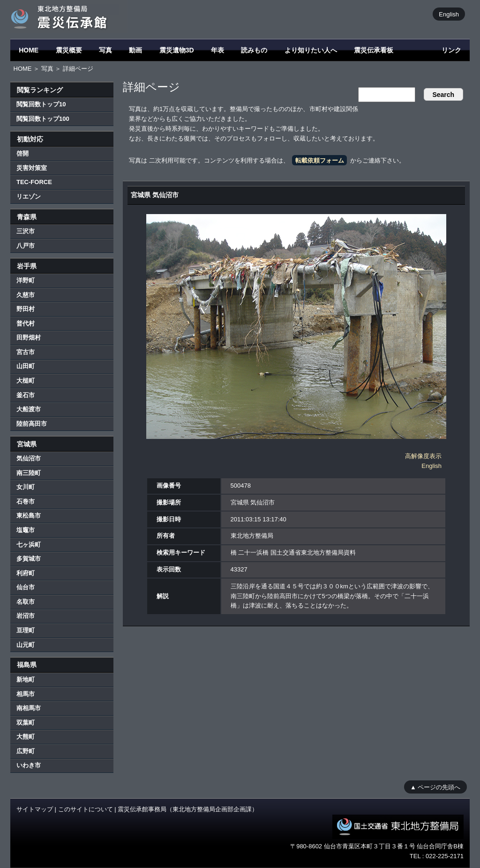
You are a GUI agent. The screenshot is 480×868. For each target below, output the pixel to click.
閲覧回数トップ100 (43, 119)
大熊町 (26, 737)
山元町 (26, 645)
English (449, 14)
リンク (451, 50)
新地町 (26, 679)
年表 (217, 50)
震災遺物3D (177, 50)
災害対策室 (32, 168)
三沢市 (26, 231)
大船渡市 (29, 409)
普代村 (26, 323)
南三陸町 (29, 473)
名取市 (26, 602)
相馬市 (26, 694)
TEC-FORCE (34, 182)
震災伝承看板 (374, 50)
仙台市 (26, 587)
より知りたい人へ (311, 50)
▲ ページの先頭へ (435, 787)
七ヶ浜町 (29, 545)
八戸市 (26, 246)
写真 (105, 50)
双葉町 (26, 723)
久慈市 (26, 295)
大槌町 (26, 381)
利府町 (26, 573)
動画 (135, 50)
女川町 (26, 487)
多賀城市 (29, 559)
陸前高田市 (32, 424)
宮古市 (26, 352)
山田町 (26, 366)
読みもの (254, 50)
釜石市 (26, 395)
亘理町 (26, 630)
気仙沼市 (29, 458)
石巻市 (26, 501)
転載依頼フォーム (320, 160)
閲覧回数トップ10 (41, 104)
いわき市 (29, 765)
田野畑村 (29, 338)
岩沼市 (26, 616)
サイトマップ (35, 809)
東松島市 (29, 516)
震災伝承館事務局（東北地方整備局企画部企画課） (188, 809)
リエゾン (29, 197)
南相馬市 (29, 708)
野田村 (26, 309)
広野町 (26, 751)
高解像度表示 (423, 456)
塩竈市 (26, 530)
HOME (29, 50)
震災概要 (69, 50)
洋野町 (26, 280)
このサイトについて (86, 809)
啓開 (22, 153)
